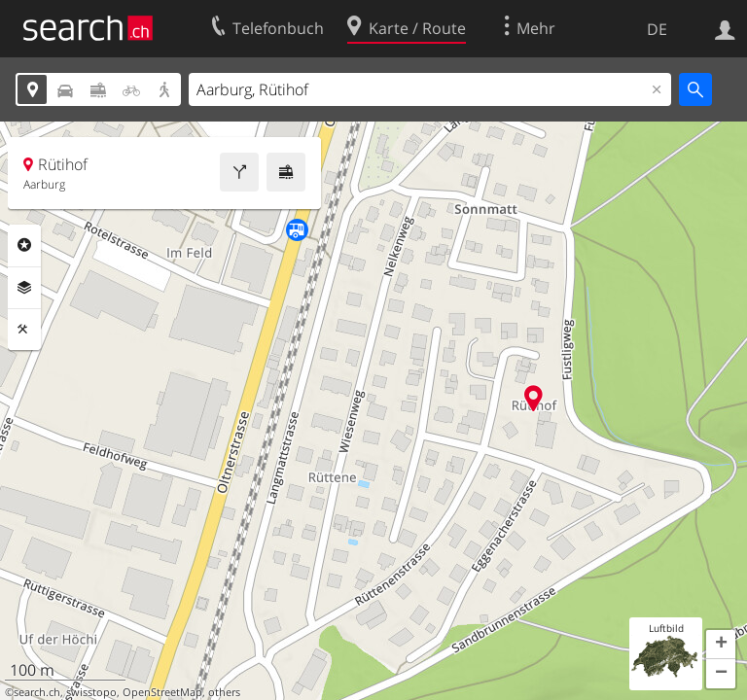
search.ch (37, 692)
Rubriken (24, 245)
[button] (721, 645)
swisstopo (91, 692)
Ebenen (24, 288)
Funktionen (24, 330)
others (224, 692)
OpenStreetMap (162, 692)
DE (657, 29)
